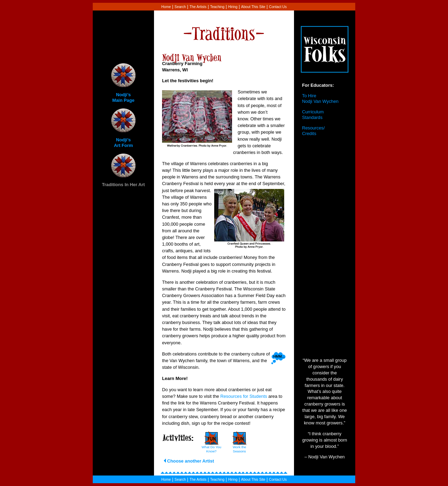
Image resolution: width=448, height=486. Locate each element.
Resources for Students (244, 396)
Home (166, 7)
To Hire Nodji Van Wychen (320, 99)
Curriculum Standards (313, 115)
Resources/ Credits (313, 131)
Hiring (233, 7)
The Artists (198, 7)
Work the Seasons (239, 449)
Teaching (217, 7)
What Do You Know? (211, 449)
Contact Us (278, 7)
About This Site (253, 7)
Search (180, 7)
